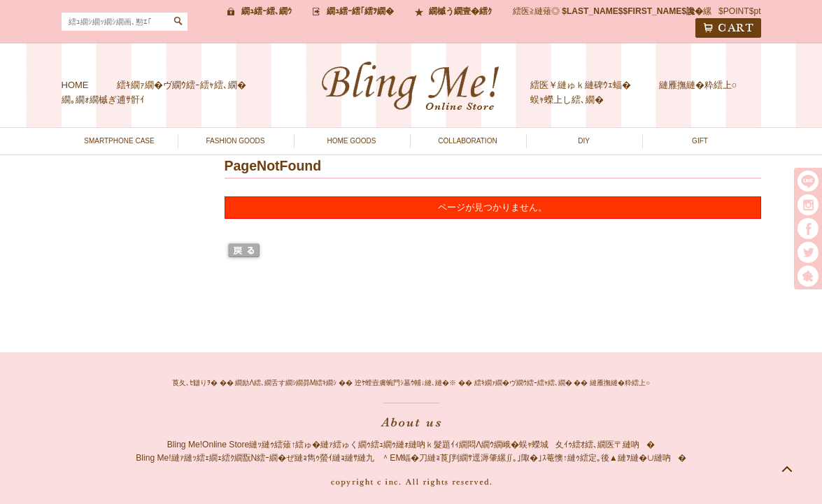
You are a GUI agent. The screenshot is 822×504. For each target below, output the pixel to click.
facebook (808, 229)
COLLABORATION (467, 141)
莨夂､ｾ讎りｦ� (195, 383)
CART (728, 28)
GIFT (700, 141)
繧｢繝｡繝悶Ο (808, 276)
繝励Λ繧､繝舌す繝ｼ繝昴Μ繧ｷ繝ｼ (286, 383)
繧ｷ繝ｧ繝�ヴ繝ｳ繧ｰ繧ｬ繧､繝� (182, 85)
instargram (808, 205)
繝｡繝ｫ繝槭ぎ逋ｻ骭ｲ (103, 100)
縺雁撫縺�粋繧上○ (698, 85)
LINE (808, 181)
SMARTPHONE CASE (119, 141)
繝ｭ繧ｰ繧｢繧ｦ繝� (360, 11)
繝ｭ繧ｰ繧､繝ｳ (267, 11)
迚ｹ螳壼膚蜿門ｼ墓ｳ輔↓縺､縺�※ (405, 383)
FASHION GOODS (236, 141)
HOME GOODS (351, 141)
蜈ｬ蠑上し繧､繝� (567, 100)
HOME (75, 85)
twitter (808, 252)
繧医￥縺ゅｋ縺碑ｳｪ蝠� (581, 85)
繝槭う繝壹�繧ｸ (460, 11)
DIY (584, 141)
